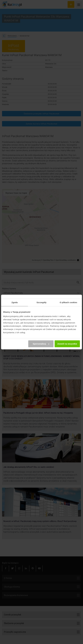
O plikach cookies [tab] (68, 302)
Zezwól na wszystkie (67, 344)
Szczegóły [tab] (41, 302)
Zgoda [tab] (15, 302)
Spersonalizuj (41, 344)
